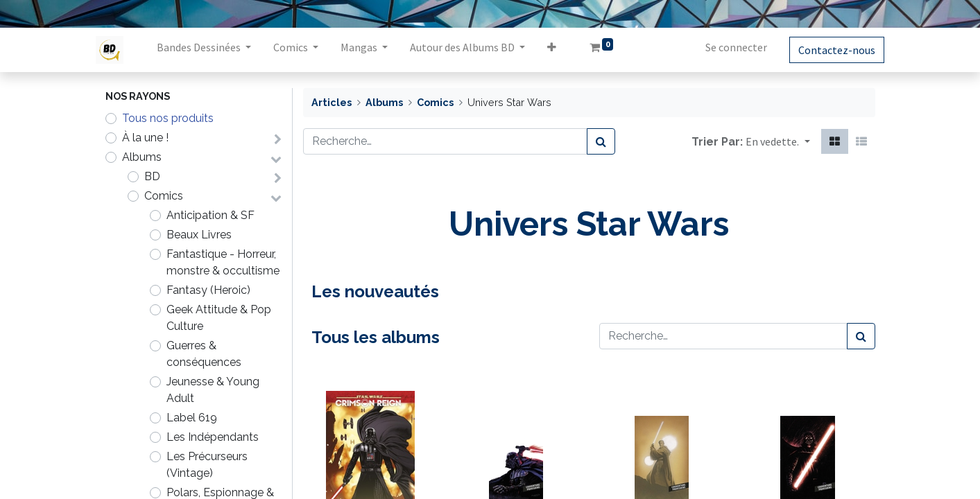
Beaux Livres (199, 235)
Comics (164, 196)
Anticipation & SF (210, 215)
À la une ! (145, 138)
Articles (332, 102)
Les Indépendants (213, 437)
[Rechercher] (601, 141)
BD (152, 176)
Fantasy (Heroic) (208, 290)
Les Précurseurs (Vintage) (207, 465)
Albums (142, 157)
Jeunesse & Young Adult (213, 390)
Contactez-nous (828, 50)
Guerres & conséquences (204, 354)
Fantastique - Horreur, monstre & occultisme (223, 262)
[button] (561, 50)
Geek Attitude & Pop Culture (219, 318)
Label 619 (192, 418)
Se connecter (727, 47)
